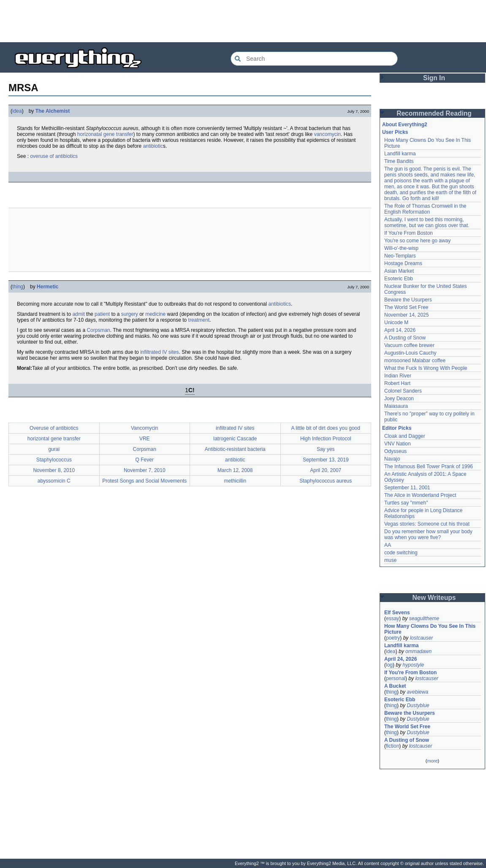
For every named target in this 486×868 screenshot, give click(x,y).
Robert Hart (397, 383)
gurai (54, 449)
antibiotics (280, 304)
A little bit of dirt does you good (326, 428)
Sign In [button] (434, 78)
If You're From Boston (409, 233)
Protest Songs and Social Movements (144, 481)
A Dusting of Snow (405, 338)
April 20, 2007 (326, 470)
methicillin (235, 481)
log (389, 665)
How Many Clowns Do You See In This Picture (430, 629)
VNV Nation (398, 444)
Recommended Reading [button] (434, 113)
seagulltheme (424, 618)
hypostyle (413, 665)
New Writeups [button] (434, 598)
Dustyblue (418, 705)
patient (102, 314)
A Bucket (395, 686)
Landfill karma (400, 154)
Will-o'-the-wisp (401, 248)
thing (18, 287)
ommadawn (418, 651)
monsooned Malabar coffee (415, 361)
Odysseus (395, 451)
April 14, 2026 (400, 330)
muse (390, 560)
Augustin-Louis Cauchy (410, 353)
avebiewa (417, 692)
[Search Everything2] (314, 59)
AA (388, 545)
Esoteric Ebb (399, 279)
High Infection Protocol (326, 439)
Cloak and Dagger (405, 436)
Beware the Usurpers (408, 300)
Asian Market (399, 271)
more (432, 761)
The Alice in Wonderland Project (420, 495)
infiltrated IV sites (159, 352)
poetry (393, 638)
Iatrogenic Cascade (235, 439)
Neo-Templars (400, 256)
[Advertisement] (243, 21)
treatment (199, 320)
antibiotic (153, 146)
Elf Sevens (397, 613)
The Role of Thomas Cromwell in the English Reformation (425, 209)
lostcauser (422, 638)
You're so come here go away (417, 241)
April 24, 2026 (400, 659)
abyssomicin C (54, 481)
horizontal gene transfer (54, 439)
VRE (145, 439)
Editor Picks (397, 428)
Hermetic (48, 287)
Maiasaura (396, 406)
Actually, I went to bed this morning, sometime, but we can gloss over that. (427, 222)
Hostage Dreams (403, 263)
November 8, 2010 (54, 470)
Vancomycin (144, 428)
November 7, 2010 (145, 470)
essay (392, 618)
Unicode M (396, 323)
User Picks (395, 132)
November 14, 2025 (406, 315)
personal (396, 678)
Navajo (392, 459)
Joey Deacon (399, 399)
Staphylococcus (54, 460)
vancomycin (327, 134)
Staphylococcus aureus (326, 481)
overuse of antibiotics (54, 156)
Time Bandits (399, 161)
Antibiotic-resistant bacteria (235, 449)
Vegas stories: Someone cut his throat (427, 524)
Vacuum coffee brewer (409, 345)
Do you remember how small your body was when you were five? (428, 534)
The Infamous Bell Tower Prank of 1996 (429, 467)
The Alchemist (53, 111)
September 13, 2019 (326, 460)
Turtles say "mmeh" (406, 503)
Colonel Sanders (403, 391)
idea (17, 111)
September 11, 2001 (407, 488)
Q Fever (145, 460)
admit (78, 314)
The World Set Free (406, 307)
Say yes (326, 449)
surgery (130, 314)
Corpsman (98, 330)
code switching (401, 553)
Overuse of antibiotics (54, 428)
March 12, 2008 (235, 470)
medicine (155, 314)
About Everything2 (405, 125)
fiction (392, 746)
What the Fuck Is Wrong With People (426, 368)
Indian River (398, 376)
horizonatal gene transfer (105, 134)
